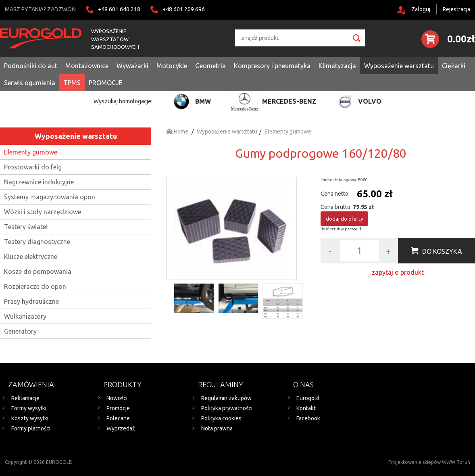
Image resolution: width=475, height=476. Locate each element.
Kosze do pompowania (38, 271)
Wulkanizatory (25, 316)
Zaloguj (421, 9)
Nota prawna (217, 428)
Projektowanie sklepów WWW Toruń (429, 462)
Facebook (308, 418)
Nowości (117, 398)
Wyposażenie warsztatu (76, 136)
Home (177, 132)
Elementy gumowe (31, 152)
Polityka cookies (221, 418)
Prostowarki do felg (33, 167)
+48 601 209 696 (184, 9)
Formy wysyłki (29, 408)
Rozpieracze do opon (35, 286)
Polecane (118, 418)
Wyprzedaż (121, 428)
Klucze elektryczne (31, 257)
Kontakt (306, 408)
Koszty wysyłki (30, 418)
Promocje (118, 408)
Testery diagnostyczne (37, 242)
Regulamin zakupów (226, 398)
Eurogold (308, 398)
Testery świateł (26, 227)
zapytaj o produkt (398, 272)
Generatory (20, 331)
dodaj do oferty (344, 219)
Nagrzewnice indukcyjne (39, 182)
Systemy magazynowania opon (50, 197)
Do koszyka (442, 251)
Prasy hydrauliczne (31, 301)
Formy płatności (31, 428)
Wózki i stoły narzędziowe (43, 212)
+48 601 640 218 (119, 9)
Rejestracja (456, 9)
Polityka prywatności (227, 408)
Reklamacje (25, 398)
